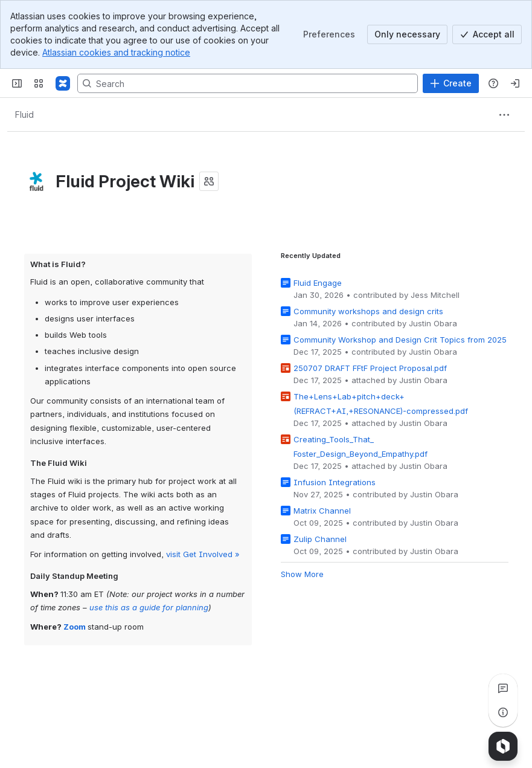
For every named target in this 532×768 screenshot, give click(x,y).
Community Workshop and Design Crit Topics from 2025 (400, 340)
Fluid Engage (318, 283)
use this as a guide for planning (149, 607)
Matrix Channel (322, 511)
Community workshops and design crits (368, 311)
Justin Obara (433, 323)
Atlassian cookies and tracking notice (116, 52)
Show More (302, 574)
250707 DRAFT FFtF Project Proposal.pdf (370, 368)
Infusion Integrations (335, 482)
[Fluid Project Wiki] (63, 83)
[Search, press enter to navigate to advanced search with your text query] (248, 83)
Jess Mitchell (435, 295)
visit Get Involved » (203, 553)
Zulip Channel (320, 539)
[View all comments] (503, 688)
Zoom (75, 627)
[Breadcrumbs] (24, 115)
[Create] (451, 83)
